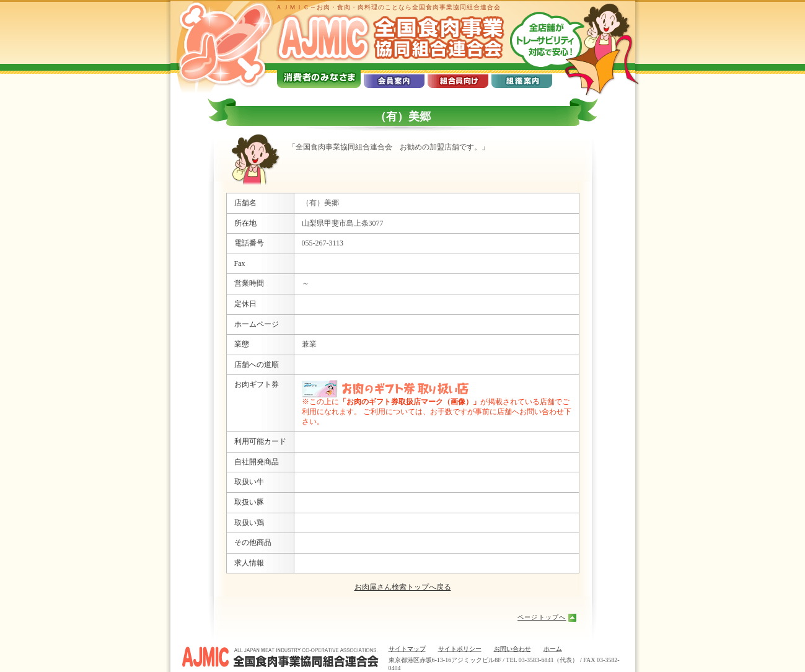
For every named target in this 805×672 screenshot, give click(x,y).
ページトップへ (542, 617)
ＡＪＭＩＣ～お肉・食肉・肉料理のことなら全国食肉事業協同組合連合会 (388, 7)
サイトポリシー (460, 649)
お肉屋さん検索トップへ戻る (403, 587)
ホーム (553, 649)
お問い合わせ (512, 649)
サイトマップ (407, 649)
